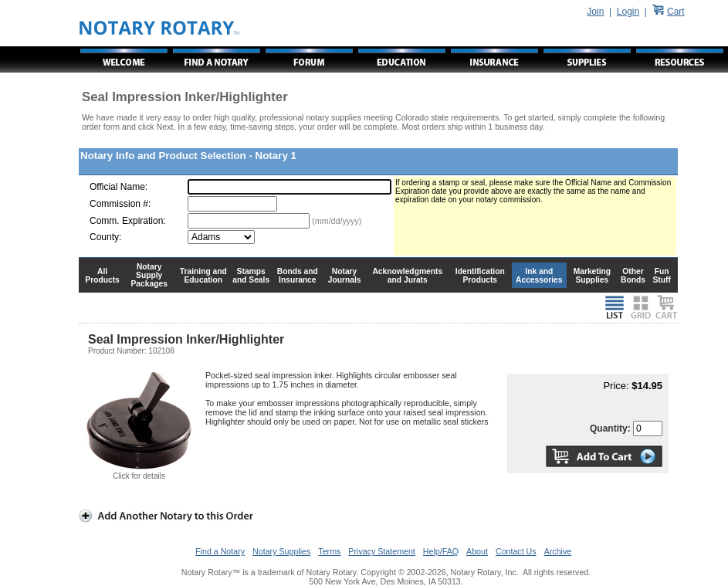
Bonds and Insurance (298, 276)
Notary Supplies (281, 551)
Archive (558, 551)
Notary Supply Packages (149, 275)
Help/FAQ (441, 551)
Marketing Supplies (593, 276)
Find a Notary (220, 551)
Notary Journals (345, 276)
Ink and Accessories (539, 276)
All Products (102, 276)
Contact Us (516, 551)
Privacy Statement (381, 551)
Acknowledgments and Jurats (407, 276)
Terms (329, 551)
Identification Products (480, 276)
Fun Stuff (661, 276)
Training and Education (203, 276)
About (477, 551)
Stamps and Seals (251, 276)
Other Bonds (633, 276)
